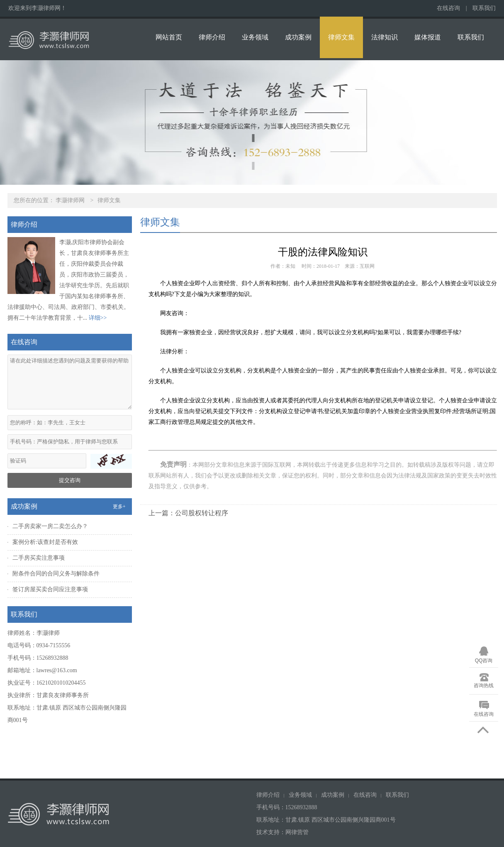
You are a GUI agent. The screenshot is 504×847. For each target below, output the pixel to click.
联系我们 (484, 8)
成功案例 (298, 37)
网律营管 (297, 832)
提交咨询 (70, 480)
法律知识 (385, 37)
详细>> (98, 318)
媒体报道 (428, 37)
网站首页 (169, 37)
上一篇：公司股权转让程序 (188, 513)
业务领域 (255, 37)
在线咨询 (448, 8)
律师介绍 (212, 37)
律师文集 (341, 37)
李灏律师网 (70, 200)
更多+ (119, 507)
